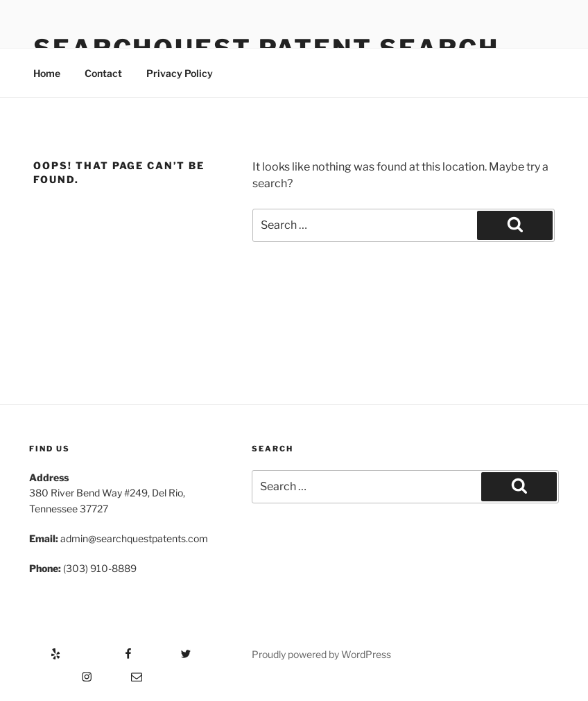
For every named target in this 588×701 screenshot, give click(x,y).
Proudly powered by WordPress (321, 654)
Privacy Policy (180, 73)
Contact (103, 73)
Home (47, 73)
